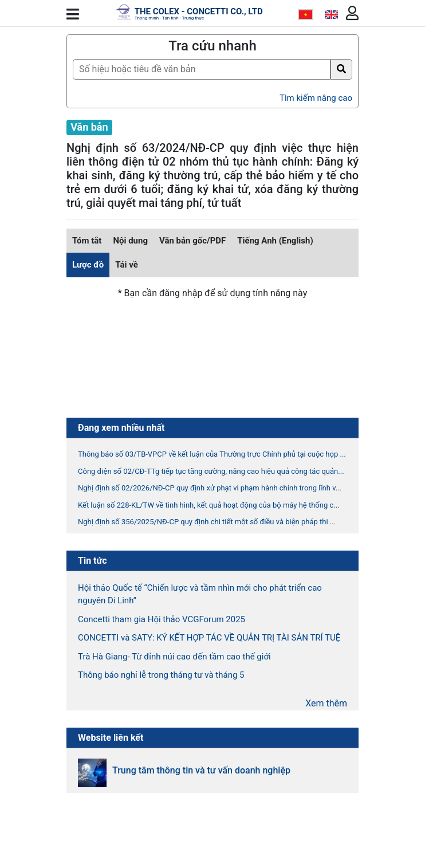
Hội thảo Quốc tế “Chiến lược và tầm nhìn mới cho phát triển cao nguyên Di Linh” (200, 594)
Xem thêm (326, 703)
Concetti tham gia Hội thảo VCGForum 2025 (162, 619)
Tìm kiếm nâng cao (316, 98)
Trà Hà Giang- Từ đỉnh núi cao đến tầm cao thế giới (174, 657)
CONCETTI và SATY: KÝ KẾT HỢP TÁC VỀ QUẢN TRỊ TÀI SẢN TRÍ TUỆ (209, 638)
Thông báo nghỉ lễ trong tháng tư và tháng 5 (161, 675)
